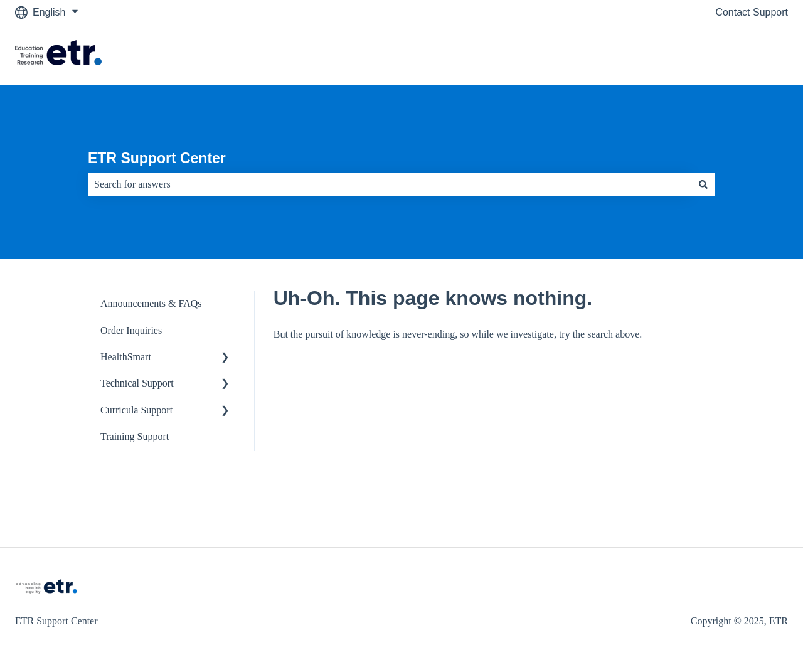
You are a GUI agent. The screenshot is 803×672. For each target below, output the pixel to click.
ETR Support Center (157, 158)
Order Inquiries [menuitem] (131, 330)
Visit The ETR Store (731, 54)
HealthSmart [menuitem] (126, 357)
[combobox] (390, 184)
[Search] (703, 184)
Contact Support (752, 12)
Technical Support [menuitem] (137, 383)
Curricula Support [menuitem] (136, 410)
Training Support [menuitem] (135, 436)
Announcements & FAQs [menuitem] (151, 303)
